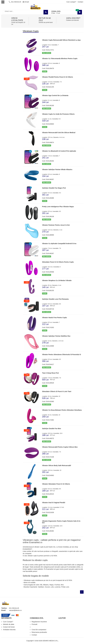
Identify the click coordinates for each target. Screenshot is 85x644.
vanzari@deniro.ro (15, 610)
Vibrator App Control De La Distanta (55, 95)
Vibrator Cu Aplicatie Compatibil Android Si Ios (59, 244)
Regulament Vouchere (39, 622)
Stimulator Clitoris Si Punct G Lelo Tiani (57, 391)
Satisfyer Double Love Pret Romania (55, 299)
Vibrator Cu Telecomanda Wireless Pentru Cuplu (60, 59)
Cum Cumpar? (8, 622)
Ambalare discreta (9, 630)
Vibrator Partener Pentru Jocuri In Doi (56, 225)
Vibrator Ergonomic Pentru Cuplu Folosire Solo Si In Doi (61, 522)
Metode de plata (9, 624)
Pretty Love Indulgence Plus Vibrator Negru (58, 207)
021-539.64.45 (15, 2)
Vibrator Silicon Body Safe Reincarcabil (57, 465)
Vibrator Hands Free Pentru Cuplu (54, 318)
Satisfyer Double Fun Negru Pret (54, 188)
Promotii (34, 624)
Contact (80, 2)
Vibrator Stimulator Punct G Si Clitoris (56, 484)
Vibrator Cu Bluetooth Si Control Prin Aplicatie (59, 151)
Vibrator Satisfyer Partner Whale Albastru (57, 169)
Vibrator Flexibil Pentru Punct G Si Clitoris (57, 77)
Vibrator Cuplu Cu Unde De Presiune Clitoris (58, 114)
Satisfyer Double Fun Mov (52, 429)
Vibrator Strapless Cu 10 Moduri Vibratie (57, 280)
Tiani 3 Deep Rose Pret (50, 373)
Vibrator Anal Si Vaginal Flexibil (54, 503)
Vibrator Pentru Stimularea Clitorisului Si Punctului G (61, 355)
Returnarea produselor (39, 632)
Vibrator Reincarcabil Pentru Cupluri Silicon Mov (60, 447)
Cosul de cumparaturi (39, 630)
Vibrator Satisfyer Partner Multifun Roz (56, 336)
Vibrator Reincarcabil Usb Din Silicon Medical (59, 133)
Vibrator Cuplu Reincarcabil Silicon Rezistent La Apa (61, 40)
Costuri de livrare (9, 627)
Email (26, 2)
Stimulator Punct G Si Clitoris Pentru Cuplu (58, 262)
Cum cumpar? (71, 2)
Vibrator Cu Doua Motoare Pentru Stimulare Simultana (62, 410)
